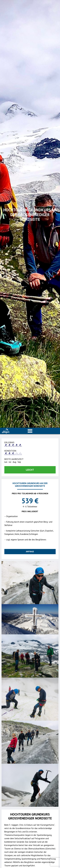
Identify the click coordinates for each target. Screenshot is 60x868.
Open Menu (30, 431)
